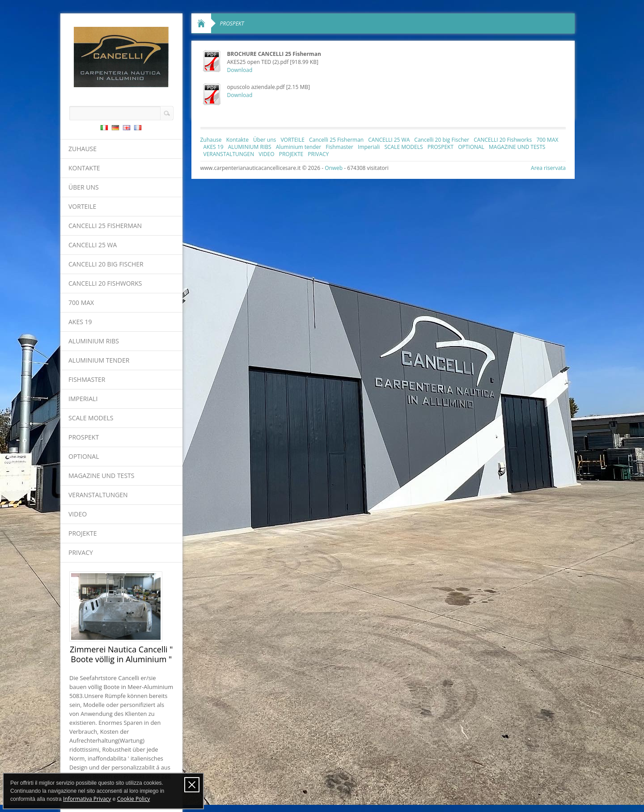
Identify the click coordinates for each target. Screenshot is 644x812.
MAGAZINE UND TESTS (101, 476)
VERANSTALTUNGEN (98, 495)
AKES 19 (80, 322)
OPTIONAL (84, 456)
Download (240, 70)
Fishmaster (87, 379)
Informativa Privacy (87, 799)
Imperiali (83, 399)
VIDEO (78, 514)
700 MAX (81, 302)
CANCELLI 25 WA (93, 245)
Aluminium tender (99, 360)
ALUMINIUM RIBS (94, 341)
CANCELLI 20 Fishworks (105, 283)
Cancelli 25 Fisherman (105, 226)
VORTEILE (82, 206)
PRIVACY (81, 552)
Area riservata (548, 168)
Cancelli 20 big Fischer (106, 264)
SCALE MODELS (91, 418)
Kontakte (84, 168)
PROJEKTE (83, 533)
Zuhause (83, 149)
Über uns (84, 187)
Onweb (334, 168)
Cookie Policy (133, 799)
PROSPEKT (84, 437)
